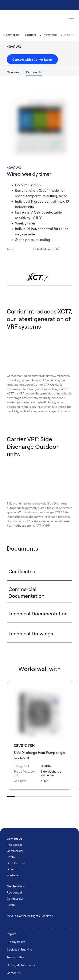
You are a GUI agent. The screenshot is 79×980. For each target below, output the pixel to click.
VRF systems (49, 35)
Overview (13, 72)
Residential (14, 845)
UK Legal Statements (21, 965)
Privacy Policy (16, 942)
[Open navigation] (71, 19)
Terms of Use (15, 957)
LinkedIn (12, 869)
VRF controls (70, 35)
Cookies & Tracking (19, 949)
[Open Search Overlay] (59, 19)
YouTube (13, 875)
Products (30, 35)
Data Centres (16, 863)
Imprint (12, 934)
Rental (11, 857)
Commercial (12, 35)
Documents (34, 72)
